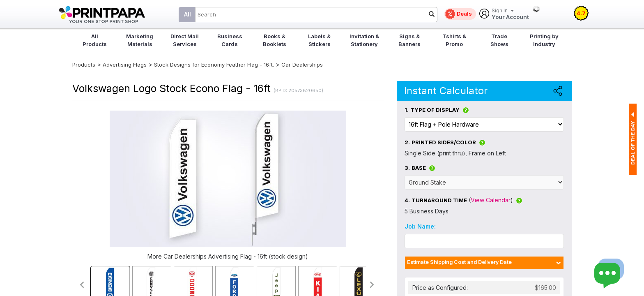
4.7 (581, 13)
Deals (464, 14)
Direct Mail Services (185, 40)
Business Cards (230, 40)
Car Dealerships (302, 65)
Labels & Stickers (319, 40)
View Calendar (491, 200)
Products (84, 65)
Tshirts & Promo (454, 40)
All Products (95, 40)
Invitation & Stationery (364, 40)
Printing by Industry (544, 40)
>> (372, 285)
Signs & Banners (409, 40)
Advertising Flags (125, 65)
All (187, 14)
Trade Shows (499, 40)
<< (82, 285)
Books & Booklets (275, 40)
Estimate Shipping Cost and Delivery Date (459, 262)
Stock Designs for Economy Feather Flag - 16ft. (214, 65)
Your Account (510, 14)
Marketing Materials (140, 40)
